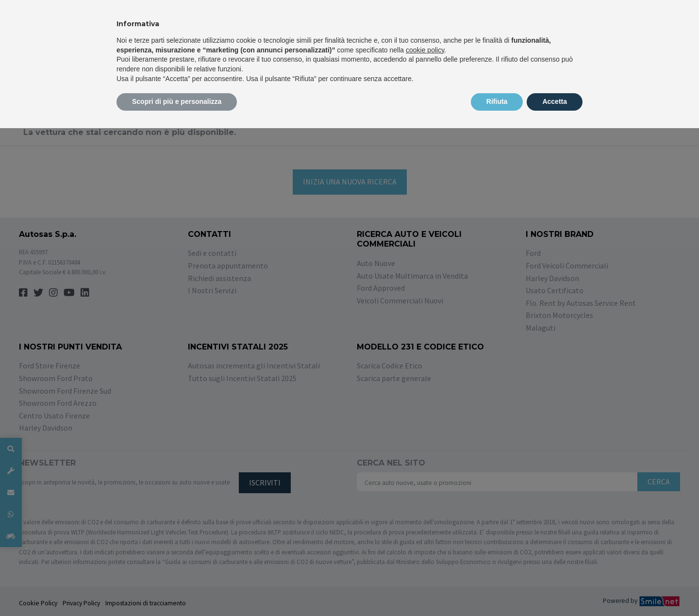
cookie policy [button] (425, 50)
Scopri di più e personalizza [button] (177, 101)
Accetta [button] (555, 101)
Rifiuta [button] (497, 101)
